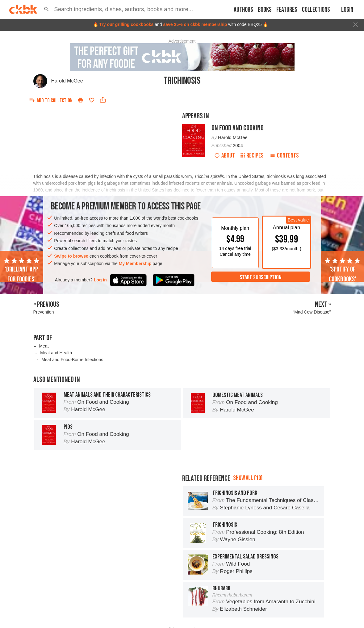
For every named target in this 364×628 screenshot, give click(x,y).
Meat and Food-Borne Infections (72, 360)
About (225, 156)
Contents (284, 156)
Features (287, 10)
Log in (100, 280)
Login (347, 10)
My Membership (135, 263)
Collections (316, 10)
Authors (243, 10)
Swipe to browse (71, 256)
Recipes (252, 156)
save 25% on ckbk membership (195, 24)
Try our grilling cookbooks (126, 24)
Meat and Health (56, 353)
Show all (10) (248, 478)
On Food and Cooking (238, 128)
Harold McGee (67, 81)
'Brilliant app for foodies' (22, 270)
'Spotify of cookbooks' (342, 270)
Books (265, 10)
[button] (46, 9)
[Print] (81, 100)
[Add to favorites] (92, 100)
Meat (44, 346)
